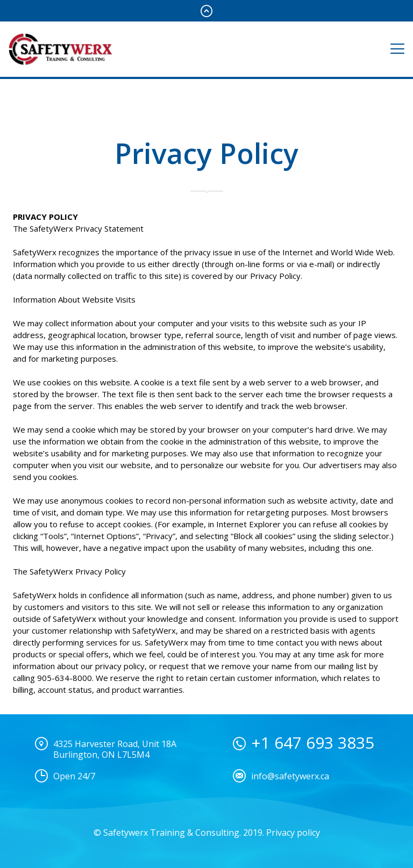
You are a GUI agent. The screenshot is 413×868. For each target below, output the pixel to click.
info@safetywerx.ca (290, 776)
